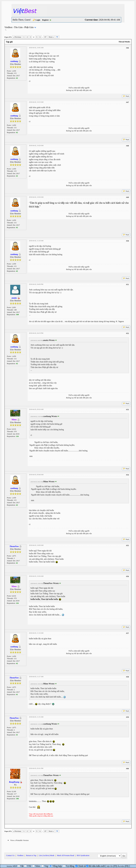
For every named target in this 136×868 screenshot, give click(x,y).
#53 (127, 409)
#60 (127, 768)
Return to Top (31, 855)
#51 (127, 284)
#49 (127, 197)
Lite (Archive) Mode (47, 855)
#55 (127, 545)
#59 (127, 717)
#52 (127, 333)
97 (45, 37)
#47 (127, 102)
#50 (127, 241)
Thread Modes (124, 42)
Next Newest (22, 826)
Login (38, 20)
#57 (127, 633)
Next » (51, 37)
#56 (127, 576)
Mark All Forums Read (66, 855)
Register (45, 20)
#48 (127, 146)
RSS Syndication (83, 855)
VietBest (8, 27)
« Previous (17, 37)
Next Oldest (11, 826)
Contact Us (10, 855)
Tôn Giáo (18, 27)
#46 (127, 48)
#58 (127, 677)
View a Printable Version (19, 840)
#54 (127, 475)
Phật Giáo (29, 27)
